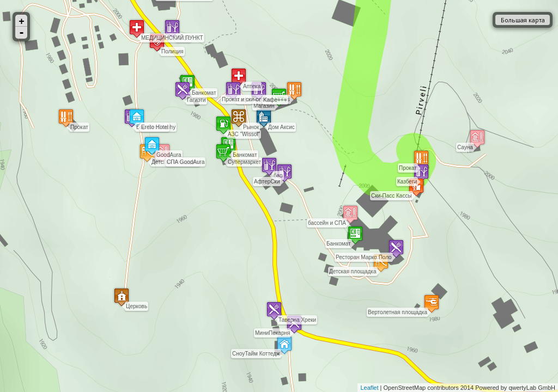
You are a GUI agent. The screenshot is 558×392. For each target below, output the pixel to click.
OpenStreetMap (405, 388)
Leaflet (369, 388)
